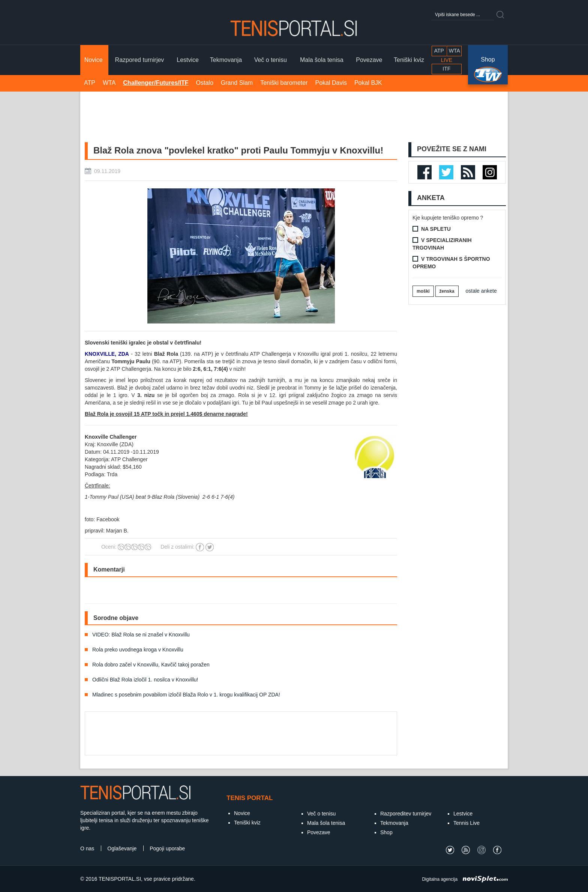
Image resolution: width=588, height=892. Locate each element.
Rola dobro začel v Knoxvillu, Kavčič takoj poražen (151, 665)
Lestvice (463, 814)
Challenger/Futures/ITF (156, 83)
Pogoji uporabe (167, 848)
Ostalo (205, 83)
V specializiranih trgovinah (442, 244)
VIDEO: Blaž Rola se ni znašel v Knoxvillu (141, 635)
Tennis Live (466, 823)
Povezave (319, 832)
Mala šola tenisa (326, 823)
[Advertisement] (294, 116)
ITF (446, 69)
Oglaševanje (122, 848)
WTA (109, 83)
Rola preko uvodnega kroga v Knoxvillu (138, 650)
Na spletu (436, 229)
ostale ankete (481, 291)
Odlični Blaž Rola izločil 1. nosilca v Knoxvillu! (145, 680)
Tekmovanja (394, 823)
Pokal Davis (331, 83)
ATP (90, 83)
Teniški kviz (247, 823)
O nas (87, 848)
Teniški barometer (284, 83)
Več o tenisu (321, 814)
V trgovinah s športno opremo (451, 263)
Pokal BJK (368, 83)
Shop (488, 60)
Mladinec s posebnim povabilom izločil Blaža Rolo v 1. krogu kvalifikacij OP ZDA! (186, 695)
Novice (242, 813)
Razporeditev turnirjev (406, 814)
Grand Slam (237, 83)
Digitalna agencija (440, 879)
